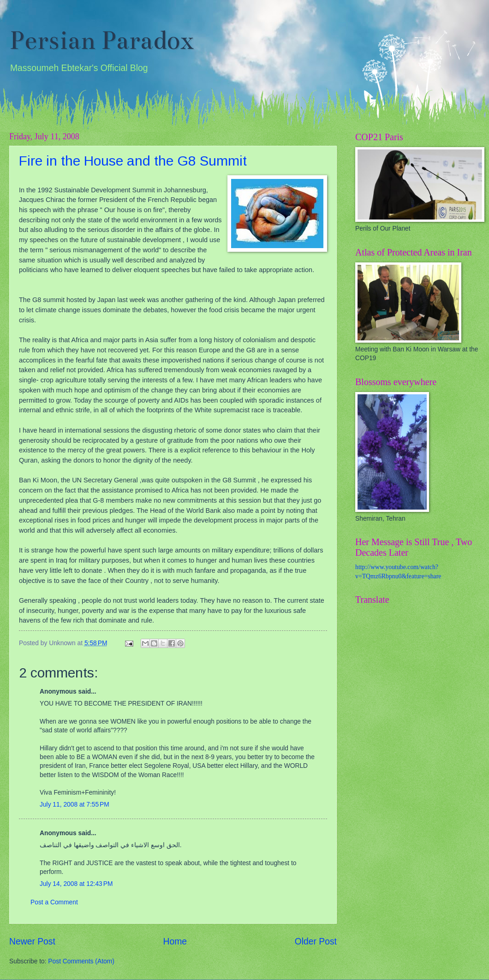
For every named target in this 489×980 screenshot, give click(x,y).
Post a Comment (54, 902)
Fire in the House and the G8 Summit (133, 161)
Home (175, 941)
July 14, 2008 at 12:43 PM (76, 884)
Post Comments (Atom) (81, 961)
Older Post (316, 941)
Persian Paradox (102, 40)
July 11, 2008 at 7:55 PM (75, 805)
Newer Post (32, 941)
